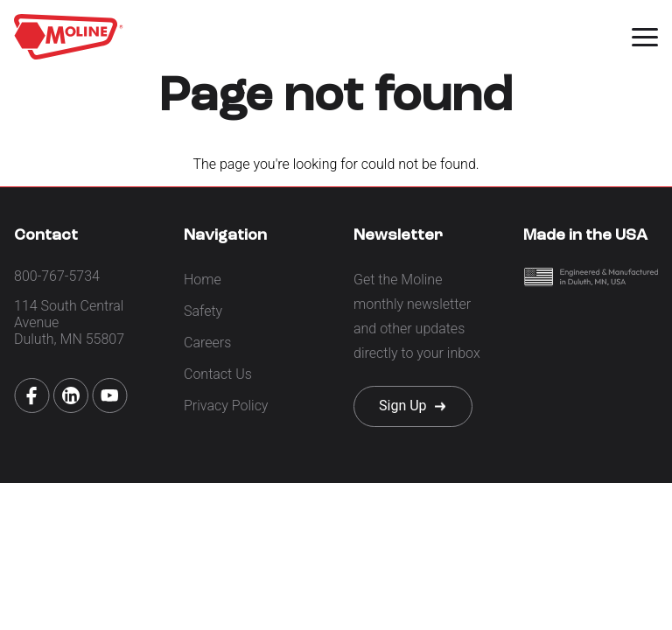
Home (203, 280)
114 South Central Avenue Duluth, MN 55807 (69, 322)
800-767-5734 (57, 276)
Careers (207, 343)
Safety (203, 311)
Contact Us (218, 374)
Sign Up (403, 406)
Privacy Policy (226, 406)
